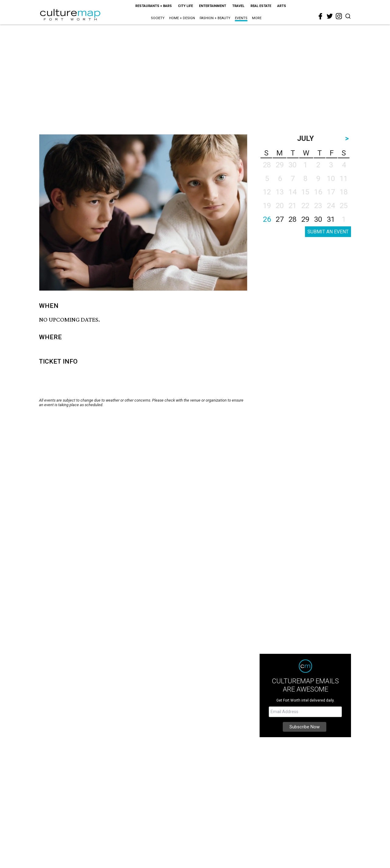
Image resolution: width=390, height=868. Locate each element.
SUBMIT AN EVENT (328, 232)
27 (280, 219)
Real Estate (261, 6)
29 (305, 219)
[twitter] (330, 16)
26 (267, 219)
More (257, 18)
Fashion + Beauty (215, 18)
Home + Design (182, 18)
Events (241, 18)
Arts (282, 6)
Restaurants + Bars (154, 6)
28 (292, 219)
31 (331, 219)
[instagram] (339, 16)
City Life (185, 6)
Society (158, 18)
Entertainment (213, 6)
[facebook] (321, 16)
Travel (238, 6)
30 (318, 219)
